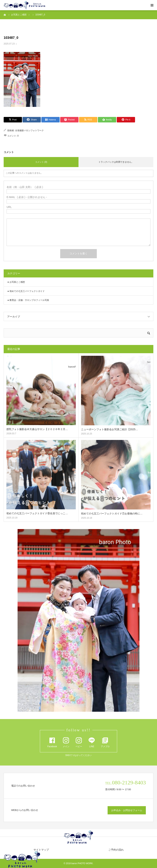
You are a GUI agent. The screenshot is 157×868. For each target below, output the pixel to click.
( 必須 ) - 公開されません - (27, 197)
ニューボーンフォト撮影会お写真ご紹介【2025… (110, 429)
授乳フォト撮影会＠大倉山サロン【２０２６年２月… (37, 429)
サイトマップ (41, 850)
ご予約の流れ (116, 850)
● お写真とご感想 (16, 282)
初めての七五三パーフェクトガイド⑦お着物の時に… (112, 514)
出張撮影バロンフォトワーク (29, 130)
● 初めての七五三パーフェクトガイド (26, 291)
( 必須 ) (25, 187)
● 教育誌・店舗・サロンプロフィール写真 (28, 300)
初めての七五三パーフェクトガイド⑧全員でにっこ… (37, 513)
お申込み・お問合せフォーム (127, 810)
